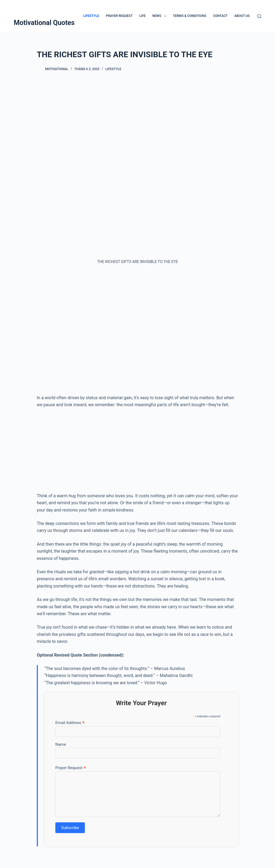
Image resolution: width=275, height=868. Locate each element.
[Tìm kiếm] (259, 16)
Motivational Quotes (44, 23)
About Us (242, 16)
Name (61, 744)
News (160, 16)
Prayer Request (119, 16)
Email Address (70, 723)
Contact (220, 16)
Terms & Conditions (190, 16)
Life (142, 16)
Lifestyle (91, 16)
